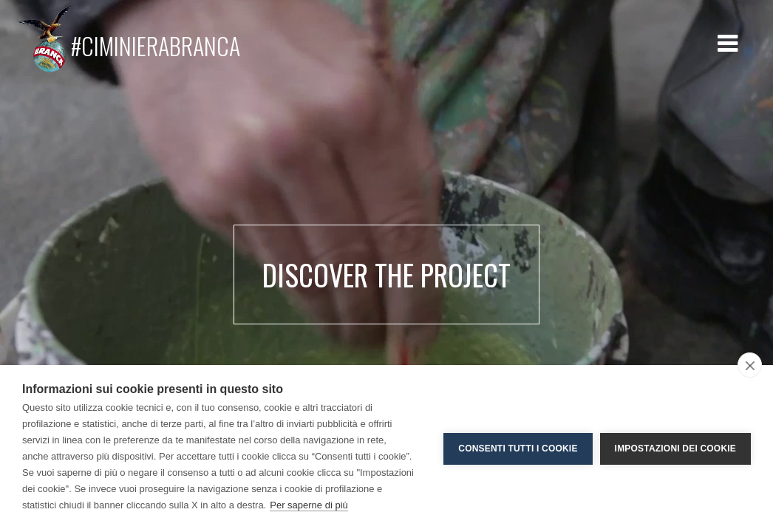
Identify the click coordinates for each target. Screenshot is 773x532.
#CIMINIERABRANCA (129, 39)
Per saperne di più (309, 505)
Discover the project (386, 274)
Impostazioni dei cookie (675, 449)
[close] (750, 365)
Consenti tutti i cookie (518, 449)
